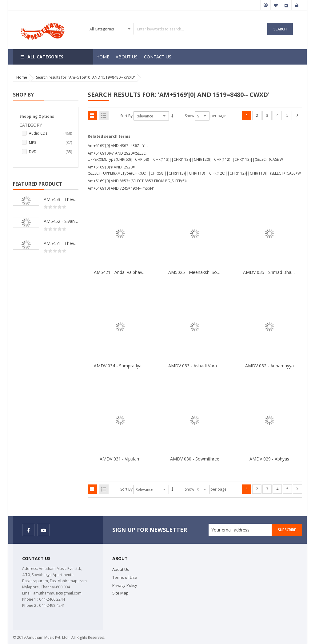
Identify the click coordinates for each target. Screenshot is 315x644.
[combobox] (178, 29)
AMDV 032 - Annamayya (269, 366)
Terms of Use (125, 577)
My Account (265, 5)
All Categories (45, 57)
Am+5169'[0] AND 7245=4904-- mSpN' (121, 188)
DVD (50, 152)
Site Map (120, 593)
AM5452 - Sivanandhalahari (61, 221)
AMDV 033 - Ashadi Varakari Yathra (203, 366)
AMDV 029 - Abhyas (269, 459)
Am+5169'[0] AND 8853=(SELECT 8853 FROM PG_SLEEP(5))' (138, 181)
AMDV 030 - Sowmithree (195, 459)
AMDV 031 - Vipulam (120, 459)
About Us (121, 569)
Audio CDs (50, 133)
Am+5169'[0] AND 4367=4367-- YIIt (118, 146)
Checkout (286, 5)
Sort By (126, 116)
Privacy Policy (125, 585)
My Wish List (276, 5)
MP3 (50, 143)
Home (22, 77)
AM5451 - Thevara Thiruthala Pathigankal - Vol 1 (61, 243)
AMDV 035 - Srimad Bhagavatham (277, 272)
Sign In (297, 5)
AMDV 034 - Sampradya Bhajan (125, 366)
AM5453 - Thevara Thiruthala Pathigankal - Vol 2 (61, 199)
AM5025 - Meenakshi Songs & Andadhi (207, 272)
